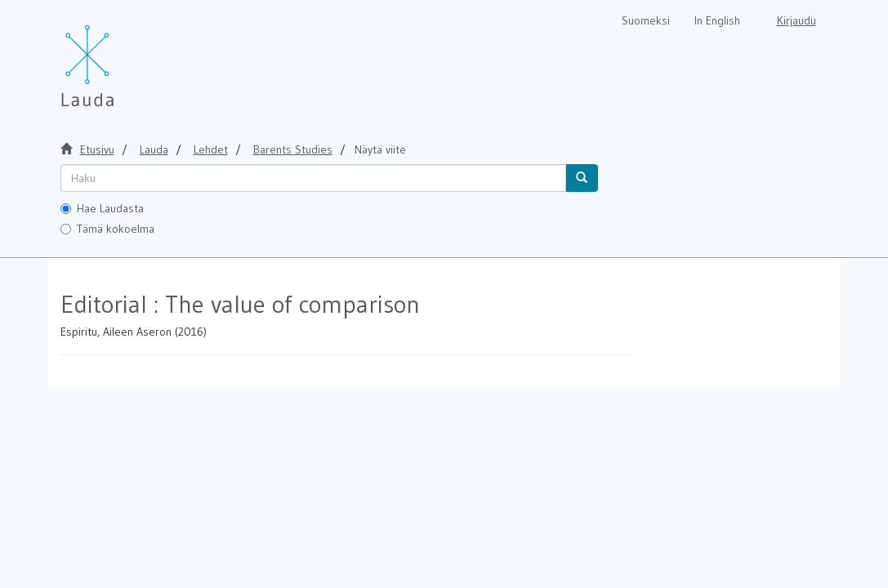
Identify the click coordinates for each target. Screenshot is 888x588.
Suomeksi (646, 20)
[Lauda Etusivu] (122, 57)
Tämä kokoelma (107, 229)
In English (717, 20)
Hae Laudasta (102, 208)
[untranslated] (313, 178)
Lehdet (211, 149)
